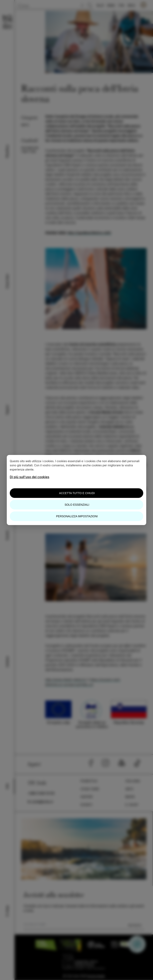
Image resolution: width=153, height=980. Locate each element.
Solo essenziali (77, 505)
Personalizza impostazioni (77, 516)
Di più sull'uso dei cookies (29, 477)
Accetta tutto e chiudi (77, 493)
